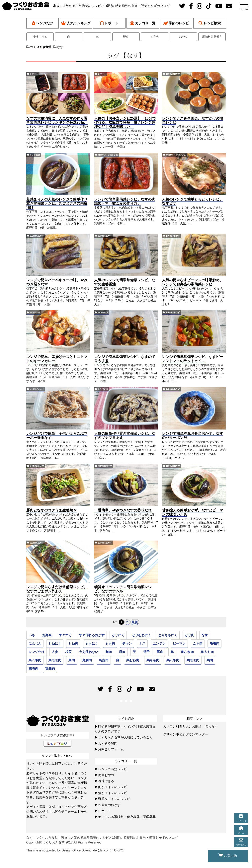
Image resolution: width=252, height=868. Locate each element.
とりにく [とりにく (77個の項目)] (118, 635)
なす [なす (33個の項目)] (205, 635)
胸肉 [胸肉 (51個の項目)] (109, 652)
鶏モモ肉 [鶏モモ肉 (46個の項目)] (193, 660)
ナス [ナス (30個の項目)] (142, 643)
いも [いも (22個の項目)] (32, 635)
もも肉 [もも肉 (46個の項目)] (110, 643)
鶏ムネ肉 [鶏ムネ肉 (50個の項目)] (173, 660)
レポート (109, 23)
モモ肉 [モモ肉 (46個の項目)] (214, 643)
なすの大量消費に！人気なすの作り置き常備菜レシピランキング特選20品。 (57, 120)
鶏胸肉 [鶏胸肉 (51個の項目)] (33, 669)
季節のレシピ (176, 23)
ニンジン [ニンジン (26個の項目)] (159, 643)
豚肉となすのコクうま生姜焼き (51, 510)
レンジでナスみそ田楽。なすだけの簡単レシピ (193, 120)
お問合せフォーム (111, 749)
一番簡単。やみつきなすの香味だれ (123, 510)
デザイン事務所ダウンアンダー (186, 734)
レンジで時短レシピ (113, 769)
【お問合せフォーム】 (65, 811)
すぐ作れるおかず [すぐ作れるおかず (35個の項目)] (92, 635)
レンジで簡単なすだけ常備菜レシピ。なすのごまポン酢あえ (57, 589)
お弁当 (155, 37)
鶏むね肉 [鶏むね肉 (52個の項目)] (133, 660)
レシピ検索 (210, 23)
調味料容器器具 (212, 37)
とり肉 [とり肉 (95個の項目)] (190, 635)
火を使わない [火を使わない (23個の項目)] (89, 652)
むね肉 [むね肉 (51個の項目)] (73, 643)
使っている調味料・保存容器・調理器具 (127, 817)
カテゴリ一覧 (143, 23)
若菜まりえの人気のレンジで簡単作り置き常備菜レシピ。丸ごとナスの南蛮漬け (57, 203)
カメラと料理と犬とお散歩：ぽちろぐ (190, 726)
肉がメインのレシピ (113, 787)
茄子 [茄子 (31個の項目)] (146, 652)
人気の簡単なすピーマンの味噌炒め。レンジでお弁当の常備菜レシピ (193, 282)
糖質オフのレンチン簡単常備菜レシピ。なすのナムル (123, 589)
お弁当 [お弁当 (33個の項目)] (47, 635)
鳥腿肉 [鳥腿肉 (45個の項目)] (104, 660)
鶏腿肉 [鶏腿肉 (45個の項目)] (50, 669)
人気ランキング (76, 23)
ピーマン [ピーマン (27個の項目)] (179, 643)
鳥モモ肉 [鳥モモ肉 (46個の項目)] (55, 660)
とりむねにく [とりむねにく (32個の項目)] (141, 635)
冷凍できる (40, 37)
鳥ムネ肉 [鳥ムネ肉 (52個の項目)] (35, 660)
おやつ (183, 37)
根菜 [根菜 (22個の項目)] (68, 652)
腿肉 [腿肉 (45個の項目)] (122, 652)
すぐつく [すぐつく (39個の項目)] (65, 635)
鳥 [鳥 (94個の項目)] (172, 652)
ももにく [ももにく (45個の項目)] (92, 643)
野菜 (126, 37)
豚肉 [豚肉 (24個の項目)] (160, 652)
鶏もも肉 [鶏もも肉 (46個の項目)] (153, 660)
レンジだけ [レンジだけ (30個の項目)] (37, 652)
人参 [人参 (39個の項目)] (55, 652)
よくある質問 (108, 743)
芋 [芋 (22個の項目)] (134, 652)
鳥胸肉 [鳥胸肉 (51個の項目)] (87, 660)
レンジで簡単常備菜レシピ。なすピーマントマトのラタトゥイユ (193, 359)
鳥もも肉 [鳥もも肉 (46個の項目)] (207, 652)
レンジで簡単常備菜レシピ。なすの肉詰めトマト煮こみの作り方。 (125, 201)
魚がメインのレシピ (113, 793)
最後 (135, 622)
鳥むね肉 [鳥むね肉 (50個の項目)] (187, 652)
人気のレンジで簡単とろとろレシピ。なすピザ (193, 201)
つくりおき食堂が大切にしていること (125, 737)
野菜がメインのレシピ (108, 155)
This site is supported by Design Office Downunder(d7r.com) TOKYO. (75, 850)
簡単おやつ (106, 775)
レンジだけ (42, 23)
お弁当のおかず (173, 74)
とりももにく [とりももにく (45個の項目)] (168, 635)
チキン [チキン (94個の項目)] (127, 643)
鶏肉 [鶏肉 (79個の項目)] (210, 660)
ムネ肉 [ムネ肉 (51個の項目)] (198, 643)
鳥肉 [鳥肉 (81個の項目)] (72, 660)
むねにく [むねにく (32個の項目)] (55, 643)
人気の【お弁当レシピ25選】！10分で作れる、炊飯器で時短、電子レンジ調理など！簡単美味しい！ (125, 123)
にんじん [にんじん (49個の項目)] (35, 643)
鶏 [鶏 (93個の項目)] (118, 660)
